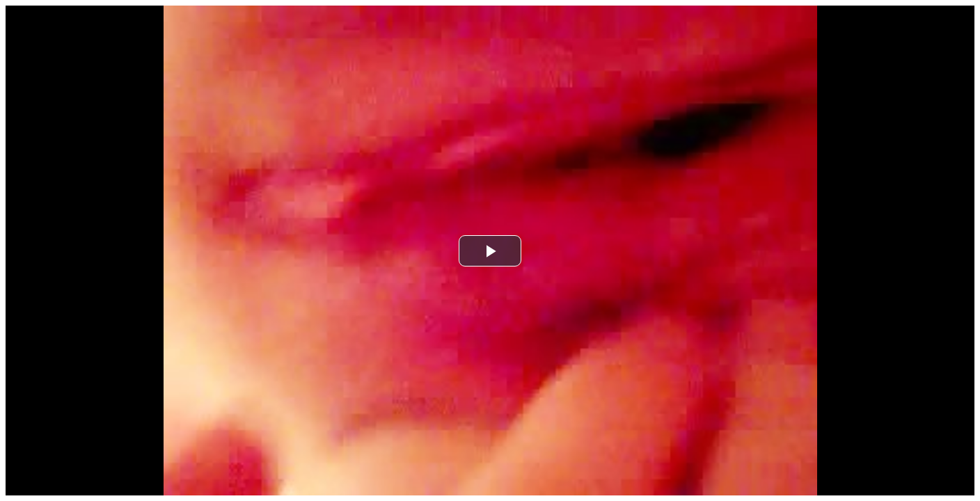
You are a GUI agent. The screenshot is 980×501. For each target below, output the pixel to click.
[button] (490, 251)
